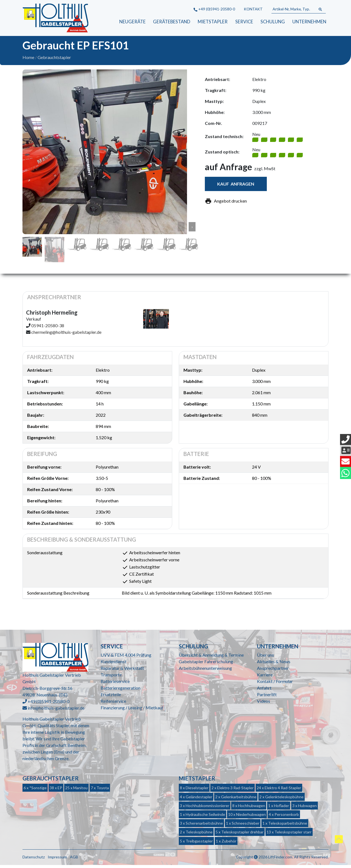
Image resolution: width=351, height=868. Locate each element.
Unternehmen (309, 22)
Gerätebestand (171, 22)
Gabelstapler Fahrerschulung (206, 664)
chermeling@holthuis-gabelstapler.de (66, 335)
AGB (74, 860)
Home (28, 60)
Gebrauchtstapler (54, 60)
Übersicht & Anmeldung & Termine (211, 658)
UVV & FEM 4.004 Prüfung (126, 658)
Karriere (265, 677)
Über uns (265, 658)
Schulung (273, 22)
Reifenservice (113, 704)
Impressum (57, 860)
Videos (264, 704)
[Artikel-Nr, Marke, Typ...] (293, 9)
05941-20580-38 (48, 328)
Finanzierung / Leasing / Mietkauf (132, 710)
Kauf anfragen (236, 187)
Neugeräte (132, 22)
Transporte (111, 677)
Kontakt (253, 9)
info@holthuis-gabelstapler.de (56, 711)
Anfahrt (264, 691)
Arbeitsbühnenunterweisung (205, 671)
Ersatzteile (111, 697)
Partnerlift (267, 697)
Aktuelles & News (274, 664)
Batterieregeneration (121, 691)
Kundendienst (114, 664)
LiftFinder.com (280, 860)
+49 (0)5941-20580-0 (214, 9)
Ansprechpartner (273, 671)
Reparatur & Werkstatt (122, 671)
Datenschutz (34, 860)
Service (244, 22)
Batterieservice (115, 684)
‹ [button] (181, 230)
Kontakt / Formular (275, 684)
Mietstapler (212, 22)
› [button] (192, 230)
